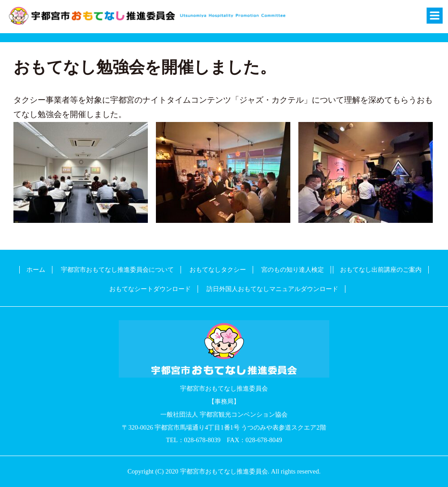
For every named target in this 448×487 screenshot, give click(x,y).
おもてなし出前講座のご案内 (381, 270)
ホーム (36, 270)
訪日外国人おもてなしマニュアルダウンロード (272, 289)
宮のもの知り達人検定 (293, 270)
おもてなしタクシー (218, 270)
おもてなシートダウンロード (150, 289)
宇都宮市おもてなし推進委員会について (117, 270)
